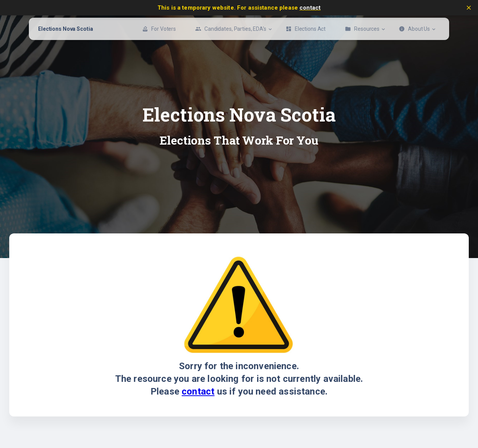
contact (310, 8)
